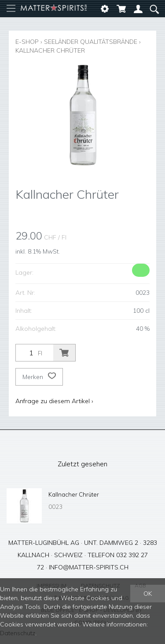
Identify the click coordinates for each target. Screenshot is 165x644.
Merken (39, 377)
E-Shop (27, 42)
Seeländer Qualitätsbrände (91, 42)
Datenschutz (18, 633)
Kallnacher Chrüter (50, 50)
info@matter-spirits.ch (89, 567)
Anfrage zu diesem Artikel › (54, 401)
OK (148, 594)
